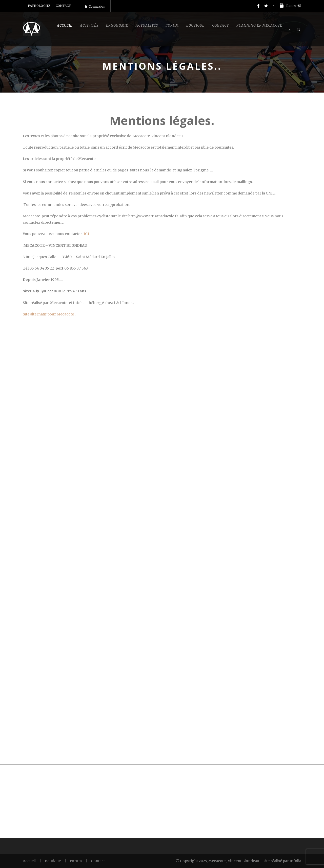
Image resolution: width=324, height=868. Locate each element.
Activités (89, 25)
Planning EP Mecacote (259, 25)
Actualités (147, 25)
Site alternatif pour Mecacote (48, 314)
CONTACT (63, 6)
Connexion (95, 6)
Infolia (295, 861)
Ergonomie (117, 25)
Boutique (195, 25)
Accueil (65, 25)
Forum (172, 25)
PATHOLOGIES (39, 6)
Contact (220, 25)
